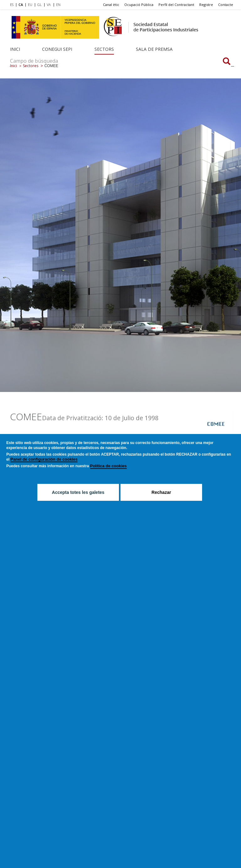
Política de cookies (108, 466)
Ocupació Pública (139, 5)
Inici (15, 49)
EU (30, 5)
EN (58, 5)
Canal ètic (111, 5)
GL (40, 5)
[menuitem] (13, 5)
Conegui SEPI (57, 49)
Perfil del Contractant (176, 5)
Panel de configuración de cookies (44, 459)
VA (49, 5)
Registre (206, 5)
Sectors (104, 49)
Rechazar (161, 492)
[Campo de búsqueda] (227, 62)
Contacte (226, 5)
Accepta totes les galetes (78, 492)
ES (12, 5)
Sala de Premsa (154, 49)
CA (21, 5)
